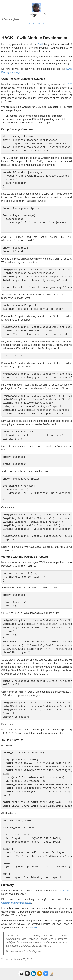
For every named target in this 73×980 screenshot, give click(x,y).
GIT (70, 84)
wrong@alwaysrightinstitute (16, 903)
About (41, 24)
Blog (32, 24)
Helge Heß (36, 15)
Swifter (34, 928)
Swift (40, 44)
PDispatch (65, 891)
